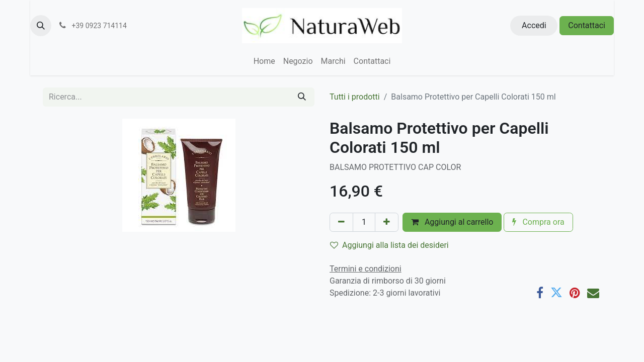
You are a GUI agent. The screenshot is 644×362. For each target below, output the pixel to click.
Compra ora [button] (538, 222)
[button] (41, 26)
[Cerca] (302, 97)
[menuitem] (264, 61)
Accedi (534, 25)
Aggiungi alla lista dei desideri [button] (389, 245)
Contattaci (587, 25)
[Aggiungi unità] (387, 222)
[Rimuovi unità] (341, 222)
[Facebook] (540, 293)
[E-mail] (593, 293)
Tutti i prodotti (355, 97)
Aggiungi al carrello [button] (452, 222)
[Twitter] (556, 293)
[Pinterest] (575, 293)
